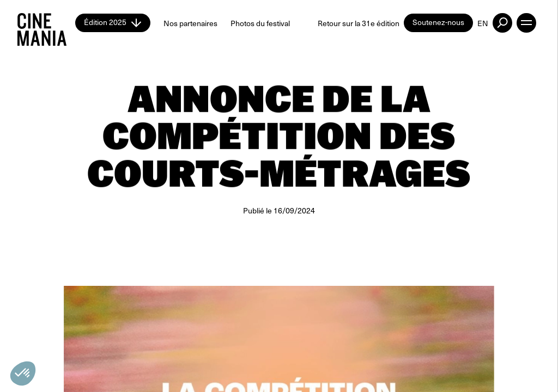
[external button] (502, 23)
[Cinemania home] (46, 23)
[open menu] (526, 23)
